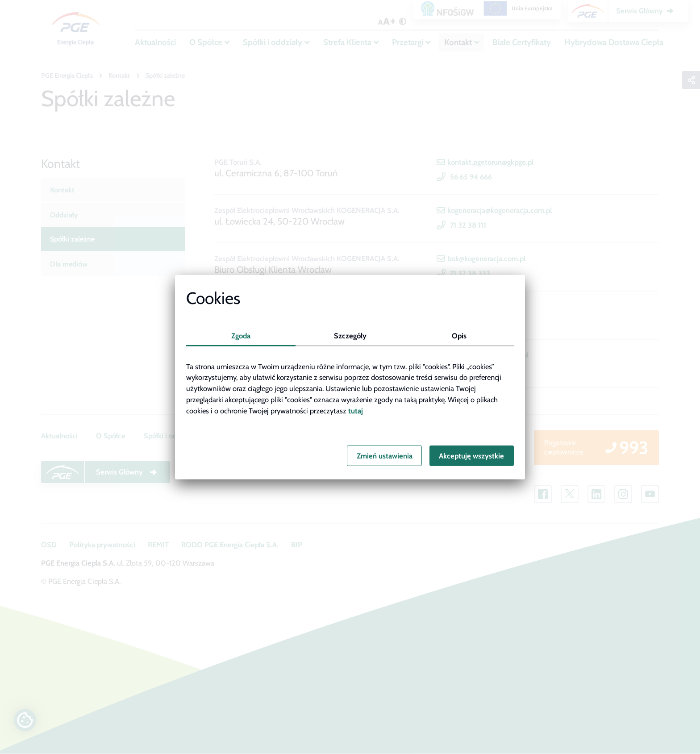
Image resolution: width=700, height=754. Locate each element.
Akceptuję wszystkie (471, 456)
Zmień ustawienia (385, 456)
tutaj (356, 411)
